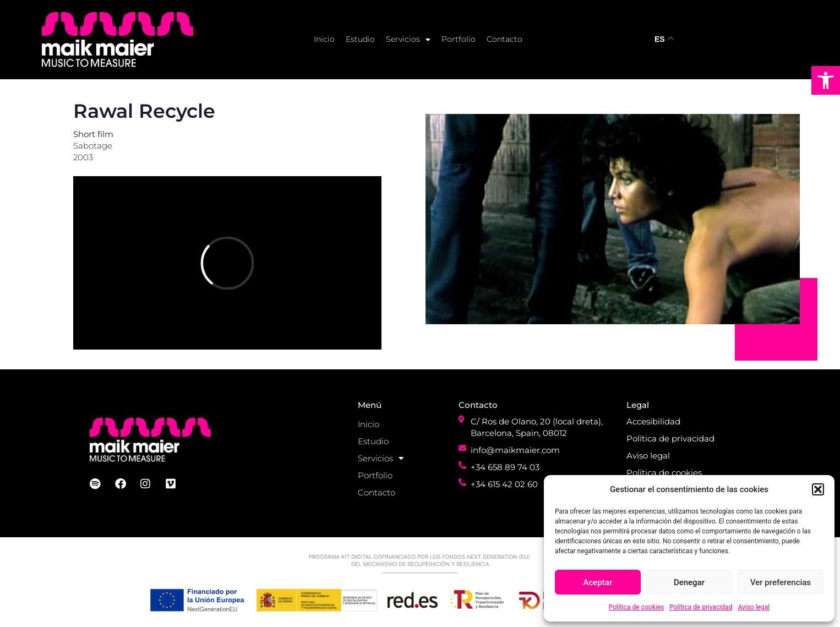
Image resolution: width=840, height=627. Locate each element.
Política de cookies (637, 607)
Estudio (360, 39)
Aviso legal (754, 607)
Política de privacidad (701, 607)
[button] (826, 80)
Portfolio (459, 39)
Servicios (408, 40)
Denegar (689, 582)
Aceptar (598, 582)
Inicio (324, 39)
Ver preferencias (781, 582)
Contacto (504, 39)
